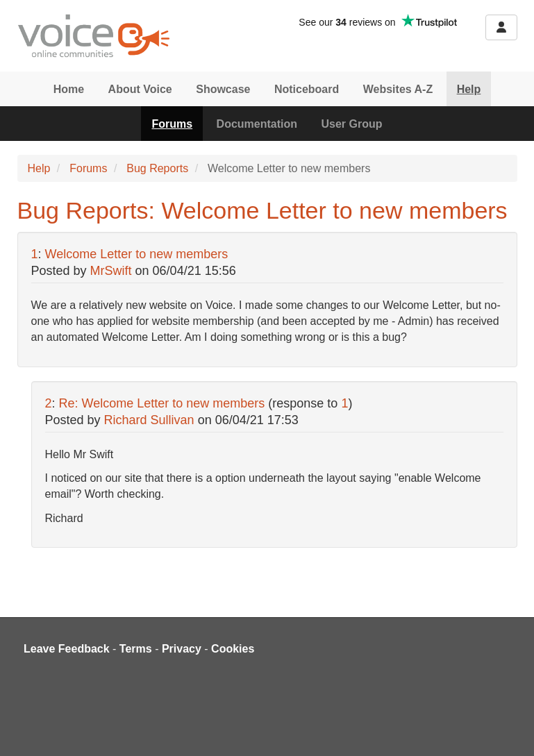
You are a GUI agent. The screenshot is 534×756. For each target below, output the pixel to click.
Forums (172, 124)
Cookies (233, 649)
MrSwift (111, 271)
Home (69, 89)
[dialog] (508, 728)
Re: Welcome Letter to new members (162, 403)
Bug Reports (157, 168)
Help (469, 89)
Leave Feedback (67, 649)
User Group (352, 124)
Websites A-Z (398, 89)
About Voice (140, 89)
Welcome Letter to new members (137, 254)
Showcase (223, 89)
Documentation (257, 124)
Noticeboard (307, 89)
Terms (136, 649)
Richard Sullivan (149, 420)
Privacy (182, 649)
